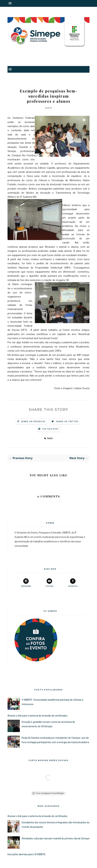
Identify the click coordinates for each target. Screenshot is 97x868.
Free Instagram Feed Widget (48, 793)
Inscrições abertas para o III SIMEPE (26, 854)
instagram (26, 583)
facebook (73, 583)
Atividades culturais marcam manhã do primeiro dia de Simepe (56, 838)
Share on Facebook (33, 422)
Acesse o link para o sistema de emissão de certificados (37, 716)
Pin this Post (51, 429)
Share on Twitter (67, 422)
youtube (49, 583)
